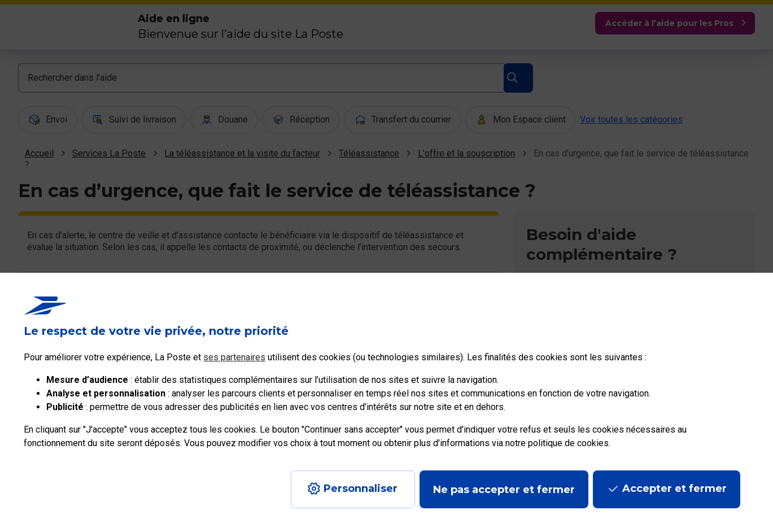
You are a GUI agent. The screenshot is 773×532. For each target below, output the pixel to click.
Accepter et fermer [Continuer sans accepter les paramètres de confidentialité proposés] (674, 489)
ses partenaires (234, 357)
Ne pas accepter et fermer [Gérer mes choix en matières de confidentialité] (504, 490)
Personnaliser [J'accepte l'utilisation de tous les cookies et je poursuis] (361, 489)
